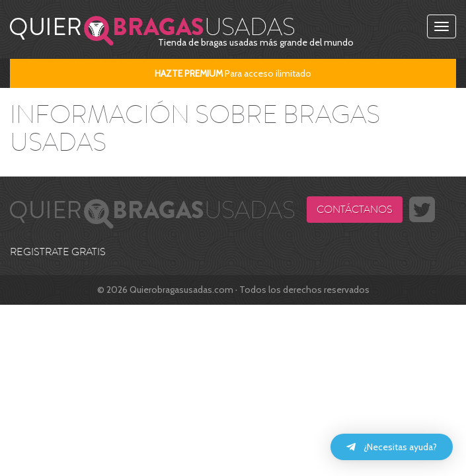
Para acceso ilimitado (233, 73)
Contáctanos (355, 210)
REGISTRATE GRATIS (58, 252)
